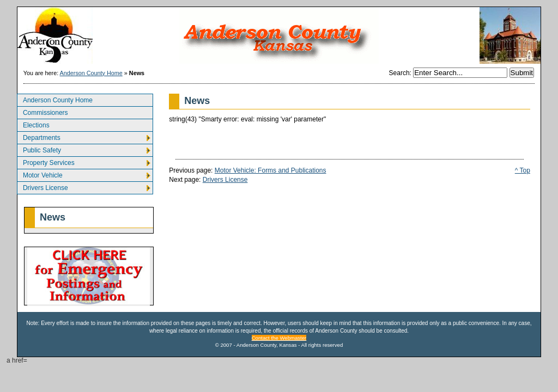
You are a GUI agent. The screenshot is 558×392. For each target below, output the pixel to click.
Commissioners (43, 111)
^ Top (523, 170)
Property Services (46, 161)
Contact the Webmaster (279, 338)
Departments (39, 136)
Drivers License (43, 186)
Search (399, 73)
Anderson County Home (91, 73)
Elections (33, 124)
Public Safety (39, 149)
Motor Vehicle (40, 174)
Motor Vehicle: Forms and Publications (271, 170)
